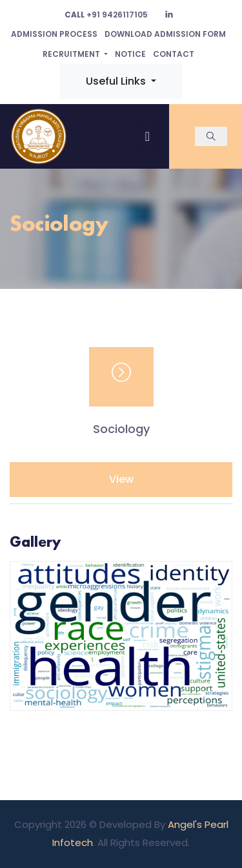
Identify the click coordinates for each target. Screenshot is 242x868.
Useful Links (117, 81)
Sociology (59, 225)
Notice (130, 54)
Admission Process (54, 34)
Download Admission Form (165, 34)
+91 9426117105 (106, 15)
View (121, 479)
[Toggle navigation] (147, 136)
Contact (174, 54)
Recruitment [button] (72, 54)
